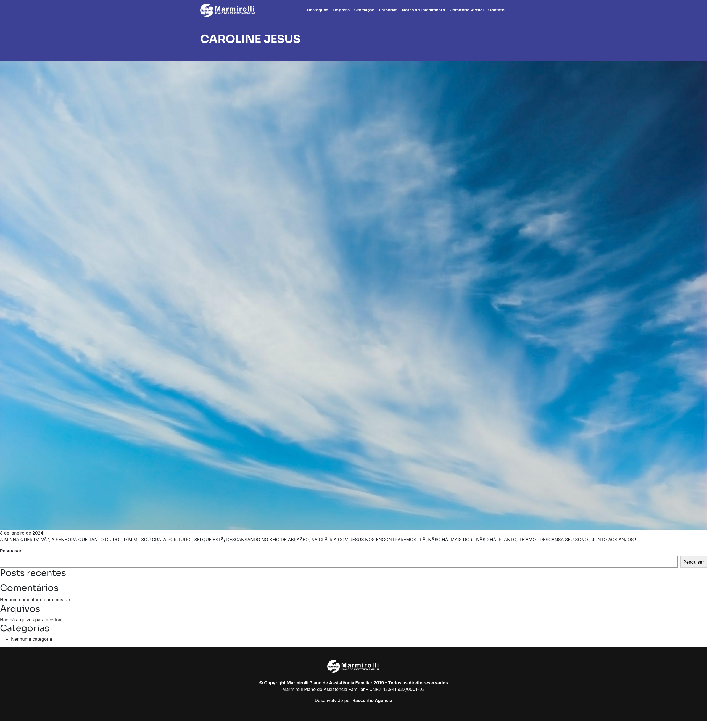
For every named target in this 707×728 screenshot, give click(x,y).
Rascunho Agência (372, 700)
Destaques (318, 10)
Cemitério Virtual (467, 10)
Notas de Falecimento (424, 10)
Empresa (341, 10)
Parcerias (388, 10)
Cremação (364, 10)
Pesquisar (11, 551)
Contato (497, 10)
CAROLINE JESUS (250, 39)
